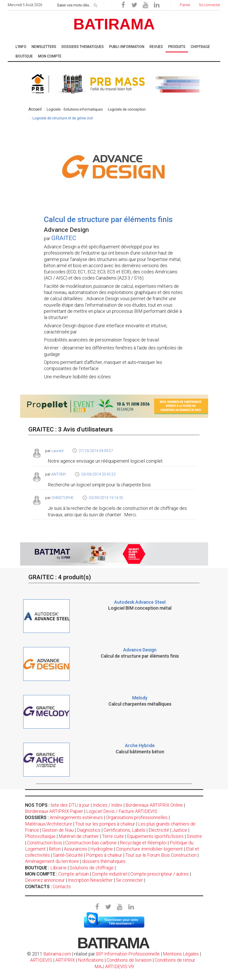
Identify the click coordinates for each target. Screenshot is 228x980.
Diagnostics (89, 830)
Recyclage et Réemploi (143, 843)
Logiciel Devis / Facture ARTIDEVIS (122, 811)
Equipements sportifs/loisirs (155, 836)
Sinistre (194, 836)
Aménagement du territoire (52, 861)
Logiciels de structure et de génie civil (63, 118)
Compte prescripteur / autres (160, 874)
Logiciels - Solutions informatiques (75, 109)
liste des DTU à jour (70, 805)
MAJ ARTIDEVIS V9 (114, 966)
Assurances (76, 849)
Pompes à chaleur (104, 855)
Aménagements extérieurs (76, 817)
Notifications (91, 960)
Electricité (159, 830)
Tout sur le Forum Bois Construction (161, 855)
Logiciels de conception (127, 109)
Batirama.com (57, 954)
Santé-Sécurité (68, 855)
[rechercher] (96, 4)
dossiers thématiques (104, 861)
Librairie (58, 868)
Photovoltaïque (40, 836)
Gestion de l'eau (58, 830)
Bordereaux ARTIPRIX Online (154, 805)
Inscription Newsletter (90, 880)
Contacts (62, 887)
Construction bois (45, 843)
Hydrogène (102, 849)
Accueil (35, 109)
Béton (55, 849)
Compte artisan (74, 874)
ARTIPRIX (65, 960)
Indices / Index (108, 805)
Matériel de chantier (79, 836)
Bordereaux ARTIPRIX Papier (54, 811)
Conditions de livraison (129, 960)
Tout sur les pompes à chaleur (105, 824)
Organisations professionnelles (137, 817)
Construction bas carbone (91, 843)
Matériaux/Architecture (49, 824)
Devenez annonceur (45, 880)
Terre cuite (113, 836)
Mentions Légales (181, 954)
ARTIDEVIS (41, 960)
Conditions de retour (175, 960)
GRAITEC (64, 238)
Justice (180, 830)
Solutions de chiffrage (92, 868)
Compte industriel (110, 874)
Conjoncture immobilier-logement (149, 849)
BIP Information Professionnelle (128, 954)
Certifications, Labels (124, 830)
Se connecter (129, 880)
